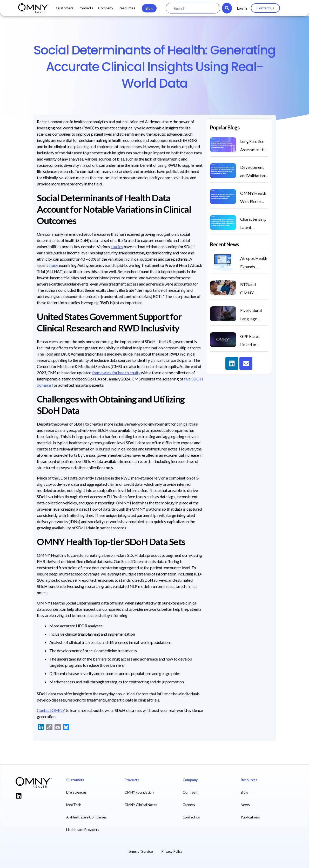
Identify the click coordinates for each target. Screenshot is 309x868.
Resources (127, 8)
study (53, 265)
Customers (65, 8)
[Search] (227, 8)
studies (117, 246)
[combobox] (193, 8)
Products (86, 8)
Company (106, 8)
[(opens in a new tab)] (223, 340)
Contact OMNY (51, 710)
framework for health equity (116, 373)
